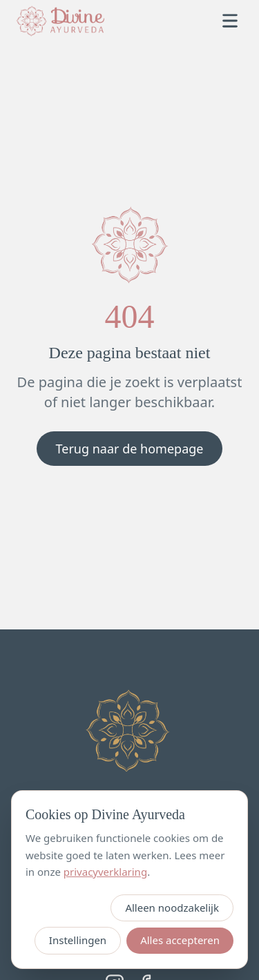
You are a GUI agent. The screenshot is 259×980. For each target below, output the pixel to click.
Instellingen (78, 940)
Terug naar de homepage (130, 449)
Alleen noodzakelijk (172, 908)
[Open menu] (230, 21)
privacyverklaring (105, 872)
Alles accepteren (180, 940)
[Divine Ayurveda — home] (60, 21)
